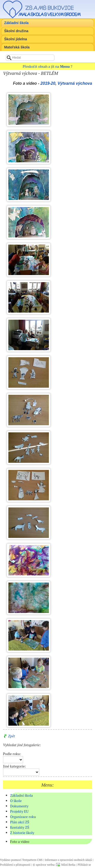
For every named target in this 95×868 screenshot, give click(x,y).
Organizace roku (23, 817)
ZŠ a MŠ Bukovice (49, 8)
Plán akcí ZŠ (20, 822)
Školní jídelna (15, 39)
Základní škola (16, 23)
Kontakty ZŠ (20, 827)
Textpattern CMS (32, 860)
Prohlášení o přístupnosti (15, 865)
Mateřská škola (17, 47)
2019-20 (48, 83)
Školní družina (16, 31)
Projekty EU (19, 811)
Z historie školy (22, 833)
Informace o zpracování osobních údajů (68, 860)
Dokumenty (19, 806)
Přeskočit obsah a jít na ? (48, 66)
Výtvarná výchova (75, 83)
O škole (16, 801)
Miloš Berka (68, 865)
